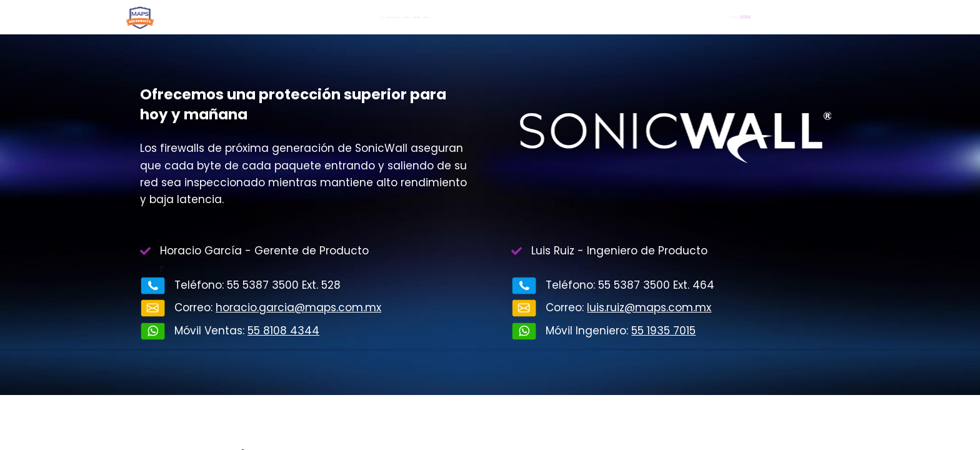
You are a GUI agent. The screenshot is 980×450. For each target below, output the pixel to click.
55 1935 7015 (663, 331)
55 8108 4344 (283, 331)
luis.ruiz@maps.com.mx (649, 307)
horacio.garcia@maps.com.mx (298, 307)
